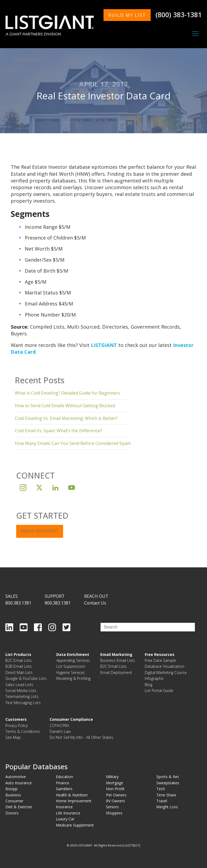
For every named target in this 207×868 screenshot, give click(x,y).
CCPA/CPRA (59, 725)
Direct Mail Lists (19, 672)
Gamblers (64, 789)
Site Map (13, 737)
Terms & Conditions (23, 731)
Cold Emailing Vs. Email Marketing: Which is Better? (66, 418)
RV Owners (115, 801)
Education (64, 777)
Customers (16, 719)
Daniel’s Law (60, 731)
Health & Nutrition (72, 795)
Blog (149, 685)
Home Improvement (74, 801)
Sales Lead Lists (19, 685)
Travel (162, 801)
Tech (161, 789)
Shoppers (114, 813)
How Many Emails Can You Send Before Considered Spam (73, 443)
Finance (63, 783)
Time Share (166, 795)
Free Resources (160, 654)
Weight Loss (167, 807)
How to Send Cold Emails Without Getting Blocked (65, 406)
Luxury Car (65, 819)
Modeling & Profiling (73, 678)
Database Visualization (165, 666)
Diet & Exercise (19, 807)
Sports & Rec (168, 777)
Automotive (16, 777)
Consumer (14, 801)
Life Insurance (68, 813)
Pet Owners (116, 795)
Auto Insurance (19, 783)
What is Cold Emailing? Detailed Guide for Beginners (67, 393)
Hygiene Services (71, 672)
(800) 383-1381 (179, 15)
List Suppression (71, 666)
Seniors (112, 807)
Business (13, 795)
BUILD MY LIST (127, 15)
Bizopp (11, 789)
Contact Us (95, 603)
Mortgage (115, 783)
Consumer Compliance (71, 719)
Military (112, 777)
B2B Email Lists (19, 666)
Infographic (154, 678)
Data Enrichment (73, 654)
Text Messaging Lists (23, 703)
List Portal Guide (159, 690)
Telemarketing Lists (22, 696)
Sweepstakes (168, 783)
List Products (18, 654)
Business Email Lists (118, 660)
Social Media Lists (21, 690)
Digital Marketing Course (166, 672)
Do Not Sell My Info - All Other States (81, 737)
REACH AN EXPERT (40, 531)
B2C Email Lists (19, 660)
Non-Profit (115, 789)
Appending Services (73, 660)
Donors (12, 813)
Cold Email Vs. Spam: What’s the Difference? (58, 431)
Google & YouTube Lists (26, 678)
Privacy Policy (17, 725)
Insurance (64, 807)
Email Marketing (116, 654)
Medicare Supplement (75, 825)
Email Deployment (116, 672)
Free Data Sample (160, 660)
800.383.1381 (18, 603)
